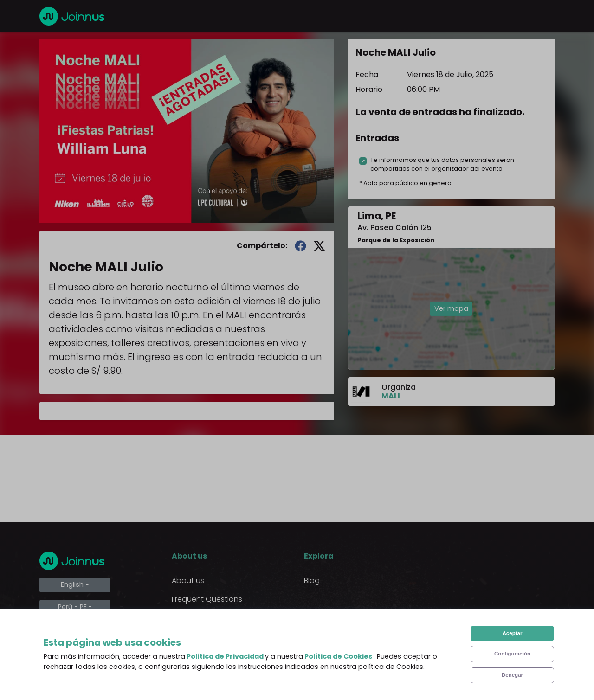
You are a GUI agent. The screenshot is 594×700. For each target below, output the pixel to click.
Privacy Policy (196, 636)
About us (188, 581)
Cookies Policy (197, 655)
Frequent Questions (207, 599)
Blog (312, 581)
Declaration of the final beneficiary (213, 679)
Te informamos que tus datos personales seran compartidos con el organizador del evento (442, 164)
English (72, 584)
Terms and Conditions (212, 618)
